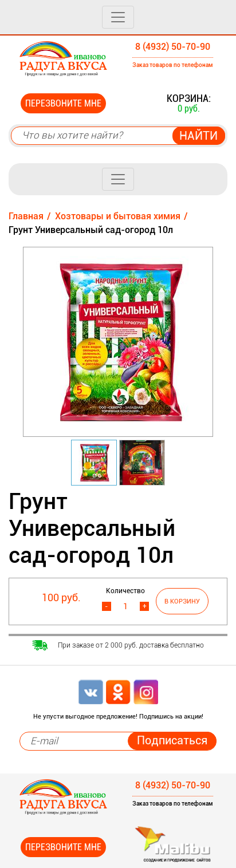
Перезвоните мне (63, 103)
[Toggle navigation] (118, 17)
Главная (26, 216)
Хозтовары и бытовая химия (118, 216)
